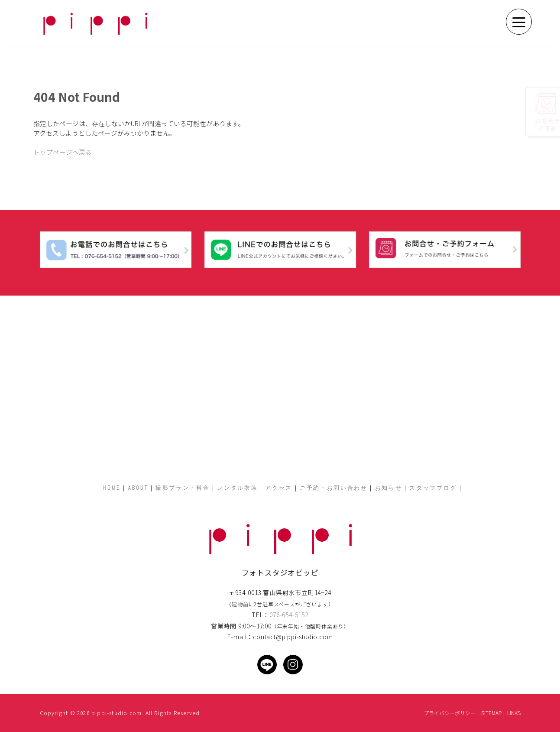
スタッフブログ (433, 488)
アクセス (279, 488)
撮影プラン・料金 (183, 488)
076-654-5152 (289, 615)
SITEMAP (491, 713)
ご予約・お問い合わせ (334, 488)
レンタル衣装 (237, 488)
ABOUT (138, 488)
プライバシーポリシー (450, 713)
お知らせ (389, 488)
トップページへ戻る (63, 152)
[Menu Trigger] (519, 22)
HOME (112, 488)
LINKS (514, 713)
